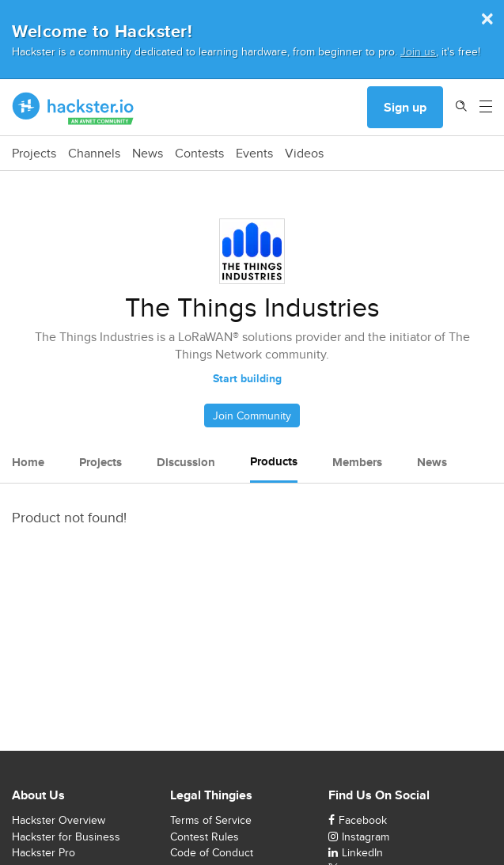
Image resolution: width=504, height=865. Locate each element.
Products (274, 461)
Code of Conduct (212, 852)
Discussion (186, 462)
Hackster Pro (44, 852)
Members (357, 462)
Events (254, 154)
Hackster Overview (59, 820)
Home (28, 462)
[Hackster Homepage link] (73, 108)
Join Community (252, 415)
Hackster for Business (66, 837)
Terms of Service (211, 820)
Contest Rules (205, 837)
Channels (94, 154)
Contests (199, 154)
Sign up (405, 107)
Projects (34, 154)
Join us (418, 51)
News (148, 154)
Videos (304, 154)
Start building (247, 378)
